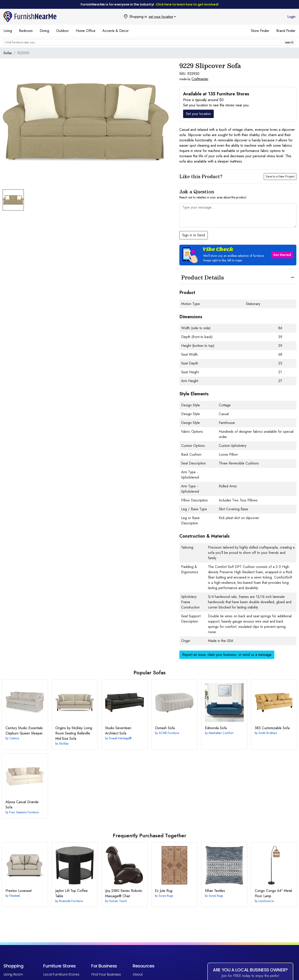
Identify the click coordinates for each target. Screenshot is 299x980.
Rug (164, 891)
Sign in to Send (194, 235)
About (138, 974)
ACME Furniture (169, 733)
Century (14, 738)
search (289, 42)
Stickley (64, 743)
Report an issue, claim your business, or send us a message (227, 655)
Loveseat (19, 891)
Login (291, 17)
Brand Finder (286, 31)
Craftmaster (200, 79)
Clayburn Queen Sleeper (24, 731)
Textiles (215, 891)
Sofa (165, 728)
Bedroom (26, 31)
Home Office (86, 31)
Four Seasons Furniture (24, 812)
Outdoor (62, 31)
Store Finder (260, 31)
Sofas (8, 53)
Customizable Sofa (272, 728)
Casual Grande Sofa (22, 805)
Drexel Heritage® (120, 738)
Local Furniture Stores (61, 974)
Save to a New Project (280, 176)
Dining (44, 31)
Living (8, 31)
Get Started (282, 255)
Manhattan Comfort (221, 733)
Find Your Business (106, 974)
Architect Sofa (118, 731)
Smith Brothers (268, 733)
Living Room (13, 974)
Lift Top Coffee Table (71, 893)
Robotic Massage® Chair (124, 893)
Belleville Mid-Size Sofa (74, 733)
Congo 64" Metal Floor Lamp (273, 893)
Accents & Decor (116, 31)
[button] (238, 255)
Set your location (198, 114)
